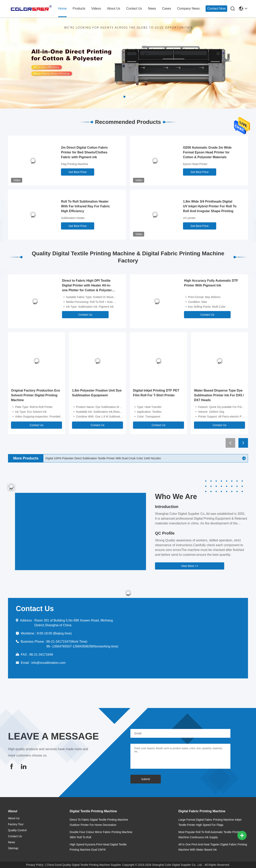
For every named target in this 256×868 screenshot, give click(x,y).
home (62, 8)
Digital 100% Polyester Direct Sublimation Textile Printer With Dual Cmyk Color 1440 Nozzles (103, 458)
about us (114, 8)
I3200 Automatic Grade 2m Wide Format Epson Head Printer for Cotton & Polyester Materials (207, 152)
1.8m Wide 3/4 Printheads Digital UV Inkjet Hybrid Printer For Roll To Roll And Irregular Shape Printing (210, 206)
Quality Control (17, 830)
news (152, 8)
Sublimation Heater (73, 218)
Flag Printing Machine (74, 164)
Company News (188, 8)
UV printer (189, 218)
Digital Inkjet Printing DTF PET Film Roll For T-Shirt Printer (156, 393)
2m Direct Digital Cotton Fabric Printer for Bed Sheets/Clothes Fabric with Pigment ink (84, 152)
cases (166, 8)
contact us (134, 8)
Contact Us (85, 315)
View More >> (190, 566)
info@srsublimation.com (48, 663)
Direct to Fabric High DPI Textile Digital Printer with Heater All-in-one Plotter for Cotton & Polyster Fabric (87, 286)
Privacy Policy (35, 865)
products (79, 8)
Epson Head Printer (195, 164)
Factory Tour (16, 824)
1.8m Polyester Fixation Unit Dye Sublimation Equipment (97, 393)
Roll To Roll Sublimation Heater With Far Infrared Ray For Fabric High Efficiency (85, 206)
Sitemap (13, 848)
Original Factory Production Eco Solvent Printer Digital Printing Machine (35, 395)
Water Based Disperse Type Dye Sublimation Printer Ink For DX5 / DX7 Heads (219, 395)
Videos (96, 8)
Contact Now (216, 8)
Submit (146, 779)
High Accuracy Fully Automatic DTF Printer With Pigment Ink (211, 283)
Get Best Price (78, 172)
